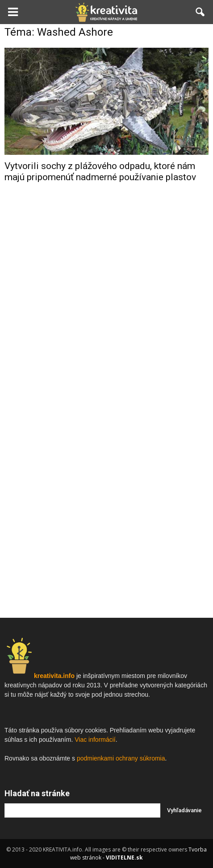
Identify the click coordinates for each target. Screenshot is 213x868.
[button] (200, 12)
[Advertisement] (107, 332)
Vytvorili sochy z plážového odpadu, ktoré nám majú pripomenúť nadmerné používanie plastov (100, 172)
